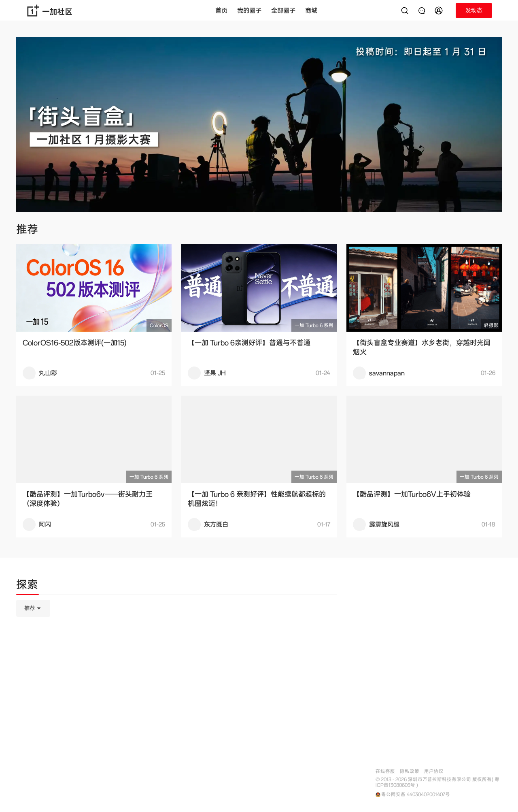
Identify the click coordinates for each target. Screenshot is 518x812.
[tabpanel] (176, 649)
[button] (440, 11)
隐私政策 (410, 771)
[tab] (27, 586)
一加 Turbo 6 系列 (314, 325)
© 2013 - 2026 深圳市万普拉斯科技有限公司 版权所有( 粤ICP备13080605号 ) (437, 782)
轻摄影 (491, 325)
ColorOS (159, 325)
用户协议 (434, 771)
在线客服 (385, 771)
